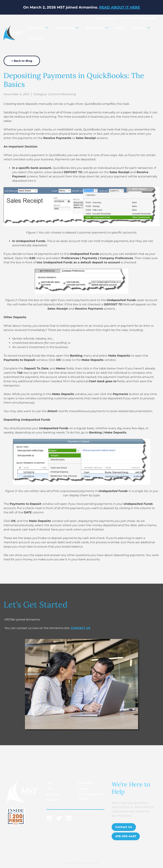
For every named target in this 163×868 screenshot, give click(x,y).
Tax (49, 789)
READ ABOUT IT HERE (120, 7)
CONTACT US (80, 628)
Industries (69, 28)
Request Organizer (107, 18)
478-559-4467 (126, 836)
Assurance (54, 794)
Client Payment (147, 18)
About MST (86, 783)
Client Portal (128, 18)
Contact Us (124, 827)
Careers (143, 28)
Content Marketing (62, 94)
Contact (35, 38)
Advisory (53, 800)
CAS (49, 783)
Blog (120, 28)
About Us (99, 28)
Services (40, 28)
